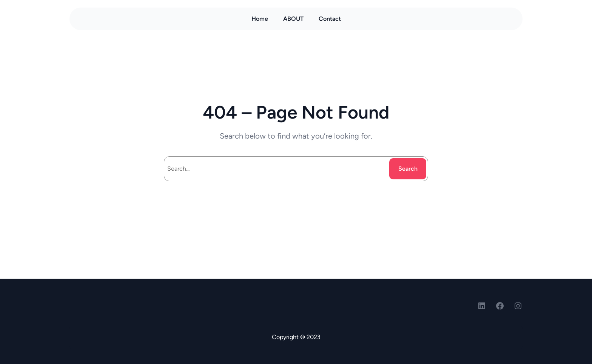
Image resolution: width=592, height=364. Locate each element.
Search (408, 169)
